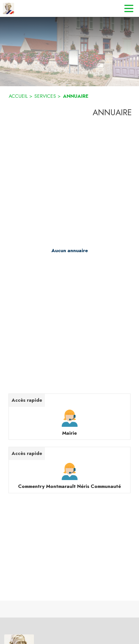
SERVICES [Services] (45, 96)
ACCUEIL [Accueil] (18, 96)
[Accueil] (8, 8)
